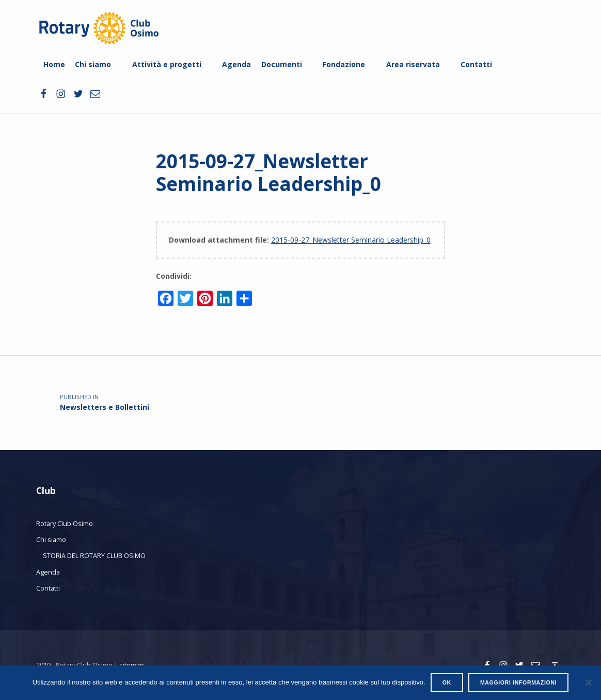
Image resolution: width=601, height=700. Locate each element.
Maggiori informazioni (518, 682)
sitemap (132, 665)
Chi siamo (93, 64)
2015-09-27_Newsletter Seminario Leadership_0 (351, 240)
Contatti (476, 64)
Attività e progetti (167, 64)
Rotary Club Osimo (65, 523)
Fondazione (344, 64)
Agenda (236, 64)
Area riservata (413, 64)
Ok (447, 682)
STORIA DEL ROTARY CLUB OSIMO (94, 555)
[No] (588, 682)
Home (54, 64)
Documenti (282, 64)
